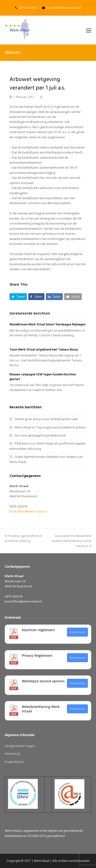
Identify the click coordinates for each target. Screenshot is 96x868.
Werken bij (12, 754)
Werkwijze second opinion (43, 681)
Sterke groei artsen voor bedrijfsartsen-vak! (46, 419)
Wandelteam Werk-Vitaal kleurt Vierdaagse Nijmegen (47, 325)
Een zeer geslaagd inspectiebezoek (40, 435)
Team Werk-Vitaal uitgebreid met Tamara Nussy (44, 350)
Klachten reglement (38, 630)
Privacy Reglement (37, 655)
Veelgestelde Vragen (20, 746)
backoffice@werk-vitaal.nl (64, 8)
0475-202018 (28, 8)
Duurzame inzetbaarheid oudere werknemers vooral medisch (71, 541)
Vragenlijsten (14, 762)
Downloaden (77, 632)
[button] (89, 30)
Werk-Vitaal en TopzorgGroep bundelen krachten (50, 427)
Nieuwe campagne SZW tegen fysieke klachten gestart (43, 377)
